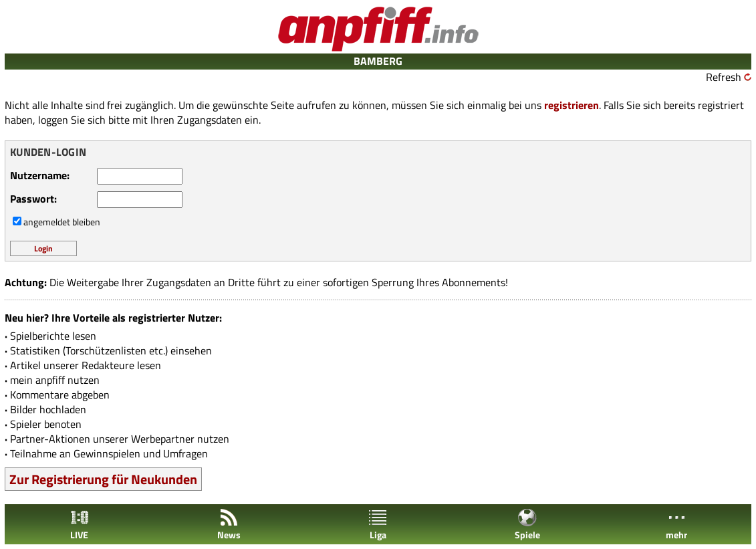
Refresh (724, 77)
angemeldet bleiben (62, 222)
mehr (676, 525)
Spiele (527, 525)
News (229, 525)
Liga (378, 525)
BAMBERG (378, 61)
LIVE (80, 525)
